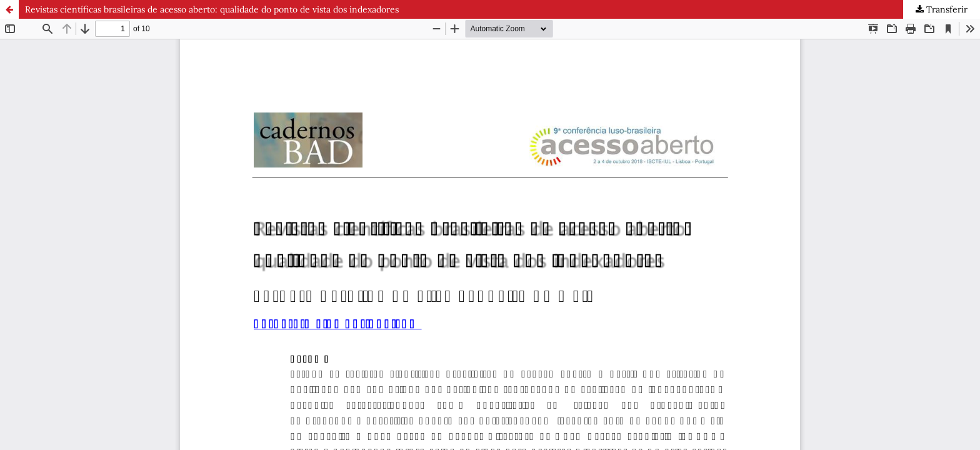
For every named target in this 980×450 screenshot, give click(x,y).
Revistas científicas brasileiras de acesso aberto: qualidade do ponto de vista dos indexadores (212, 9)
